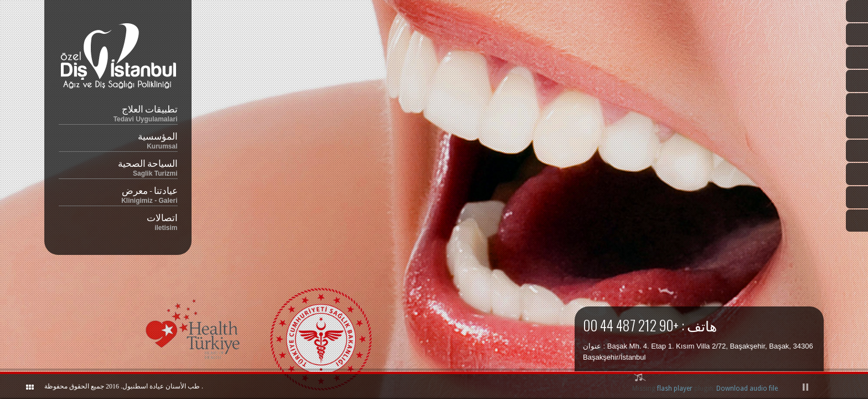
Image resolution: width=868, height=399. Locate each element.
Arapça (857, 58)
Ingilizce (857, 34)
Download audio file (747, 388)
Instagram (857, 151)
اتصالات (118, 221)
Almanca (857, 81)
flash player (675, 388)
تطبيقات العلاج (118, 112)
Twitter (857, 104)
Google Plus (857, 197)
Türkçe (857, 11)
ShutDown (14, 387)
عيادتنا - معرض (118, 194)
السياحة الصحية (118, 167)
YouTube (857, 174)
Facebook (857, 127)
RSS (857, 221)
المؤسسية (118, 139)
